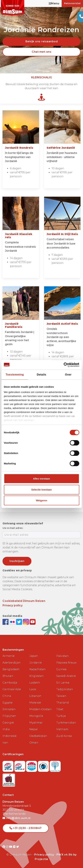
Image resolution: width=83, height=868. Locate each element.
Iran (5, 743)
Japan (34, 656)
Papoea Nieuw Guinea (66, 666)
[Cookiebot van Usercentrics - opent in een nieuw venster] (65, 365)
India (6, 729)
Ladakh (35, 683)
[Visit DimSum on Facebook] (6, 622)
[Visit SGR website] (8, 765)
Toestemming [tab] (15, 375)
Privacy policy (13, 605)
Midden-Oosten (40, 709)
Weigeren (41, 500)
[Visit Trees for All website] (55, 765)
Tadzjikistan (65, 689)
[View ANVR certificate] (32, 765)
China (7, 696)
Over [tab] (68, 375)
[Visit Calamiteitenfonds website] (44, 765)
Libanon (35, 696)
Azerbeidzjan (12, 663)
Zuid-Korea (64, 736)
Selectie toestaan (41, 490)
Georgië (8, 723)
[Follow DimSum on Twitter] (19, 622)
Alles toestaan (42, 479)
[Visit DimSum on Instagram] (8, 847)
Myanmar (36, 723)
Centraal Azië (12, 689)
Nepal (34, 729)
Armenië (9, 656)
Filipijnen (9, 716)
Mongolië (36, 716)
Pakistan (62, 656)
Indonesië (10, 736)
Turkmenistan (66, 723)
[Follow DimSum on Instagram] (26, 622)
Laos (33, 689)
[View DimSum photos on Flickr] (13, 622)
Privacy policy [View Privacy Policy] (44, 855)
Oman (34, 743)
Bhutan (8, 676)
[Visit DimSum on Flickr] (15, 847)
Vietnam (62, 729)
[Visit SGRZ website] (20, 765)
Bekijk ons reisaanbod (42, 41)
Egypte (8, 703)
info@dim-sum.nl (17, 818)
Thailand (62, 703)
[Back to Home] (13, 8)
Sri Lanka (63, 683)
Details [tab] (42, 375)
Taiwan (61, 696)
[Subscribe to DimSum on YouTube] (33, 622)
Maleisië (35, 703)
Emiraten (9, 709)
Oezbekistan (38, 736)
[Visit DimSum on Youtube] (11, 847)
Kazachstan (37, 669)
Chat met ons (41, 52)
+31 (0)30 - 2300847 (26, 828)
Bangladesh (11, 669)
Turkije (61, 716)
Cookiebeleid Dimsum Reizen (24, 601)
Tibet (60, 709)
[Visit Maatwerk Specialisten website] (9, 779)
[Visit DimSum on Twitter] (18, 847)
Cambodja (10, 683)
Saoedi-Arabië (66, 676)
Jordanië (36, 663)
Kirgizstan (36, 676)
